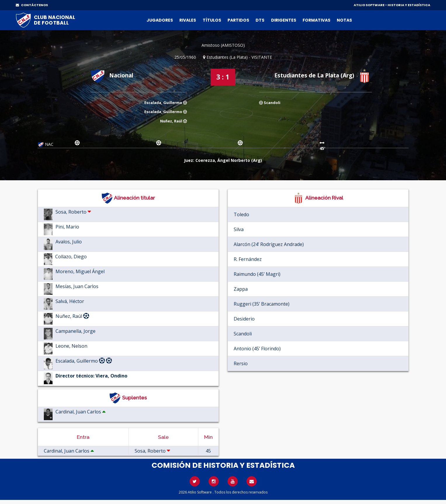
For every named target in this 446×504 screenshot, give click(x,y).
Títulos (212, 20)
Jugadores (160, 20)
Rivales (188, 20)
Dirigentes (284, 20)
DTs (260, 20)
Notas (344, 20)
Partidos (238, 20)
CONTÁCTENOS (32, 5)
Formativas (316, 20)
